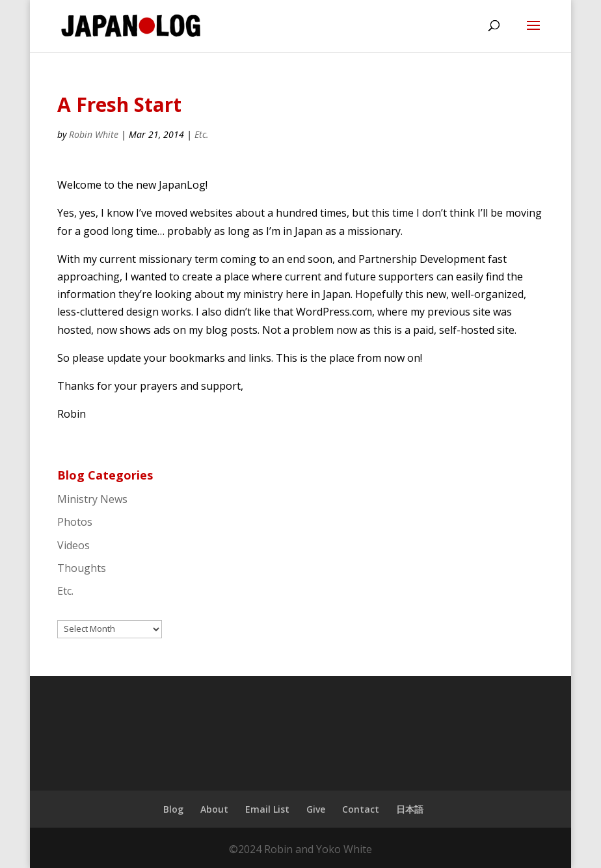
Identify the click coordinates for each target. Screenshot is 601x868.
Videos (73, 545)
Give (316, 809)
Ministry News (92, 499)
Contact (361, 809)
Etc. (202, 134)
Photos (75, 522)
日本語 (410, 809)
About (214, 809)
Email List (267, 809)
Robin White (94, 134)
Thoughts (82, 568)
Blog (173, 809)
